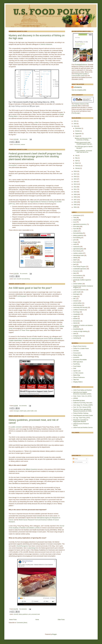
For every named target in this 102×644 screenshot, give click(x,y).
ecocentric (76, 357)
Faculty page (76, 113)
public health (30, 411)
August (77, 136)
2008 (75, 197)
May (77, 158)
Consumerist (77, 353)
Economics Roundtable (80, 360)
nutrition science (78, 253)
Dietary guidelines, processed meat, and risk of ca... (83, 151)
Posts (75, 459)
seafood (23, 144)
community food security (80, 307)
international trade (78, 255)
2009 (75, 194)
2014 (75, 182)
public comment (16, 427)
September (79, 134)
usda (75, 244)
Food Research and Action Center (83, 416)
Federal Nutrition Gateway (81, 413)
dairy (75, 273)
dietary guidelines (23, 614)
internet (75, 323)
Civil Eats (76, 351)
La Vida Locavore (78, 373)
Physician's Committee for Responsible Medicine (81, 421)
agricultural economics (80, 224)
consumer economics (79, 290)
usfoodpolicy (78, 87)
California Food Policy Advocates (83, 403)
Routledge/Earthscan (81, 65)
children (76, 231)
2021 (75, 121)
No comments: (24, 139)
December (78, 128)
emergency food (78, 336)
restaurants (76, 247)
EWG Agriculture (78, 362)
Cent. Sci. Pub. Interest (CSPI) (82, 407)
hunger (75, 242)
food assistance (78, 276)
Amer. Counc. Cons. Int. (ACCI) (82, 396)
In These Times (25, 330)
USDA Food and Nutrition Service (83, 428)
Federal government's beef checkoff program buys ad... (84, 143)
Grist (75, 368)
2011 (75, 189)
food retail (76, 262)
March (77, 163)
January (78, 168)
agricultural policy (78, 249)
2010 (75, 192)
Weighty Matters (78, 382)
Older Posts (61, 620)
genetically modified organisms (82, 280)
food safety (76, 227)
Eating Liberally (78, 355)
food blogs (76, 312)
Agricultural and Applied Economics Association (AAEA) (82, 393)
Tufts (75, 218)
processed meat (36, 614)
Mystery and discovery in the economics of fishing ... (83, 139)
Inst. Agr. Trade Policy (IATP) (82, 418)
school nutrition (78, 284)
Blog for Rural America (80, 346)
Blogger (54, 634)
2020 (75, 124)
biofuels (75, 319)
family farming (77, 305)
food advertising (26, 279)
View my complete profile (79, 90)
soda (35, 411)
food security (77, 278)
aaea (75, 334)
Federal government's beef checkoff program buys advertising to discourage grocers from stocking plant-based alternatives (35, 156)
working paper (22, 296)
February (78, 166)
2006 (75, 202)
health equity (23, 411)
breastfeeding (77, 329)
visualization (77, 314)
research (76, 301)
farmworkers (77, 321)
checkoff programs (22, 546)
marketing (76, 338)
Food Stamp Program (79, 267)
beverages (16, 411)
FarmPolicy (76, 364)
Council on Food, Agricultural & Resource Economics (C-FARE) (82, 410)
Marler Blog (77, 375)
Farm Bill (76, 229)
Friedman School (79, 104)
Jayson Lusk (77, 371)
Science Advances (46, 44)
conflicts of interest (79, 310)
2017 (75, 174)
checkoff (19, 279)
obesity (75, 258)
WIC (74, 299)
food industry (77, 251)
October (78, 131)
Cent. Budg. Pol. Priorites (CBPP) (83, 405)
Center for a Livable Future (81, 349)
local (75, 222)
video (37, 122)
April (77, 161)
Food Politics (77, 366)
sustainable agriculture (80, 269)
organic (75, 316)
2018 (75, 171)
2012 (75, 187)
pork (30, 614)
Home (37, 620)
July (77, 155)
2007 (75, 200)
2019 (75, 126)
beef (15, 279)
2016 (75, 177)
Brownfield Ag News (79, 401)
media (75, 296)
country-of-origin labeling (80, 331)
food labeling (77, 238)
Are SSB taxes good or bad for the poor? (30, 288)
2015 (75, 179)
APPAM (75, 398)
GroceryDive (13, 165)
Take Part (76, 380)
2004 (75, 207)
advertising (32, 548)
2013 (75, 184)
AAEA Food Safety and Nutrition (83, 390)
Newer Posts (13, 620)
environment (17, 144)
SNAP (75, 260)
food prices (76, 271)
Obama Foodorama (79, 377)
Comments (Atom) (22, 623)
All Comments (78, 462)
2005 (75, 205)
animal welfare (77, 303)
